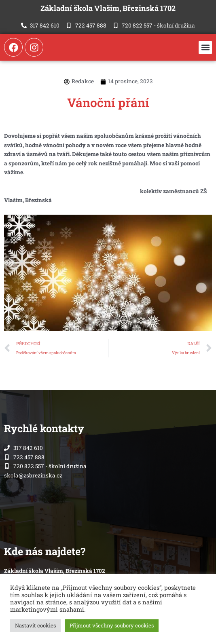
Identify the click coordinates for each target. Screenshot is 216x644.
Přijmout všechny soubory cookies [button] (112, 625)
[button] (205, 48)
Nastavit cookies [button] (35, 625)
